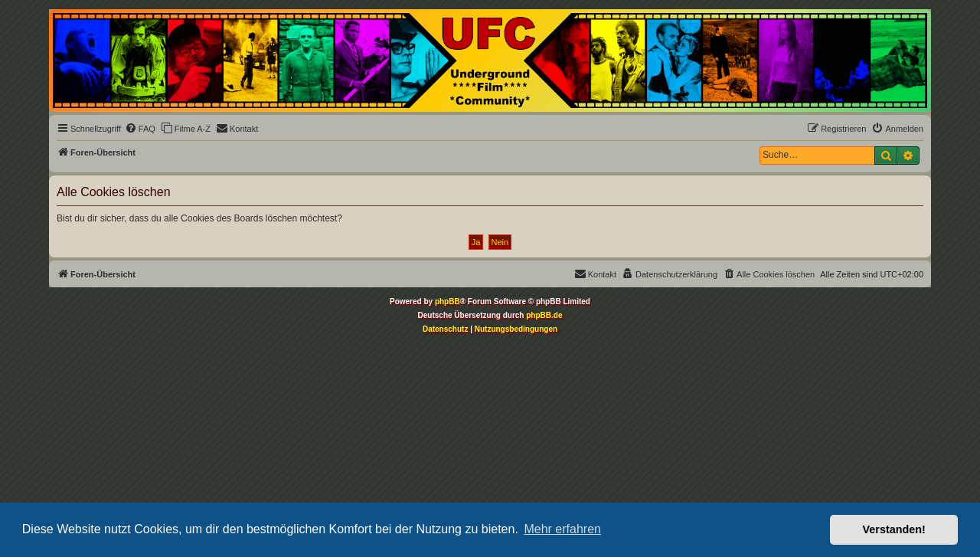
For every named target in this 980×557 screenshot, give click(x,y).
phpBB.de (544, 315)
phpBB (448, 301)
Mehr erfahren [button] (562, 529)
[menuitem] (140, 129)
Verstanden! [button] (894, 529)
